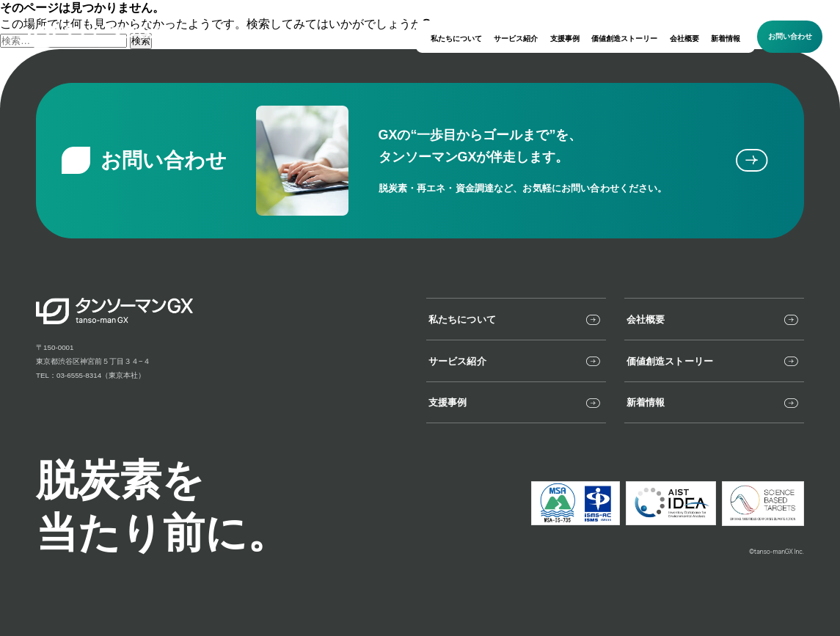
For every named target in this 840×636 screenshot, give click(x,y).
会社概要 (684, 38)
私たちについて (456, 38)
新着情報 (726, 38)
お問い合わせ (790, 36)
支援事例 (565, 38)
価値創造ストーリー (624, 38)
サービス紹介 (516, 38)
